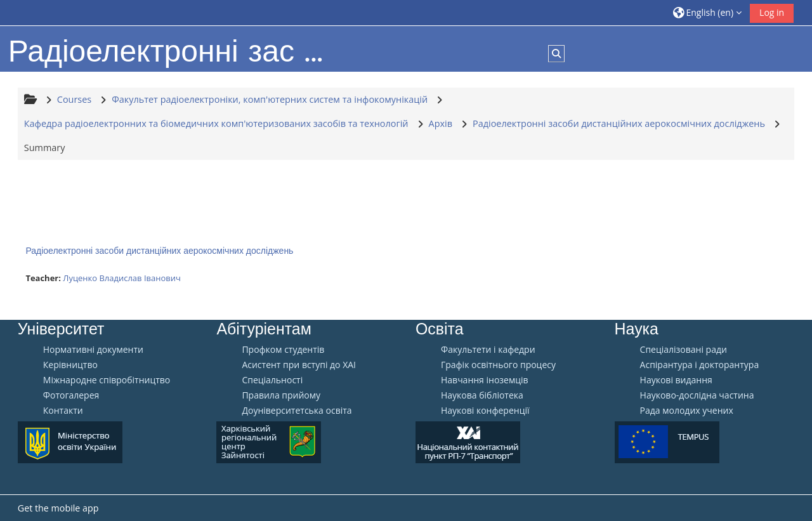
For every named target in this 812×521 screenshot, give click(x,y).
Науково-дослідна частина (697, 395)
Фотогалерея (71, 395)
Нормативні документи (93, 350)
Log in (772, 12)
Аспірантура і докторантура (700, 365)
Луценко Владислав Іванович (122, 278)
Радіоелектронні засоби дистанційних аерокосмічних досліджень (159, 251)
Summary (45, 148)
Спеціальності (272, 380)
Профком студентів (283, 350)
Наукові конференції (485, 411)
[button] (707, 12)
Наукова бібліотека (482, 395)
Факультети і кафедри (488, 350)
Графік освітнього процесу (498, 365)
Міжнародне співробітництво (107, 380)
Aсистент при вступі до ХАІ (299, 365)
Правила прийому (281, 395)
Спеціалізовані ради (684, 350)
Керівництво (70, 365)
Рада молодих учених (687, 411)
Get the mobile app (58, 508)
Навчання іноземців (485, 380)
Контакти (63, 411)
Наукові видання (676, 380)
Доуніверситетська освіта (297, 411)
